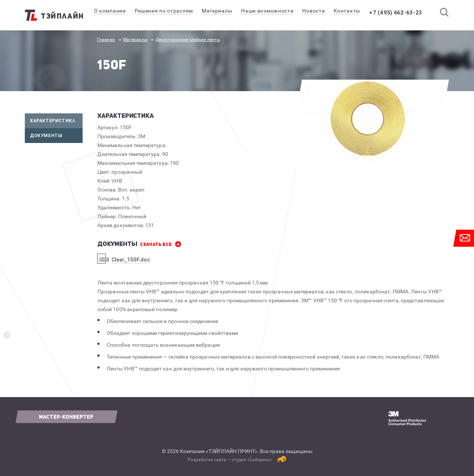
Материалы (135, 40)
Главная (106, 40)
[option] (368, 124)
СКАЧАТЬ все (156, 244)
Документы (56, 136)
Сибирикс (260, 460)
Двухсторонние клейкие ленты (188, 40)
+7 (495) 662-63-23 (401, 13)
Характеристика (56, 121)
